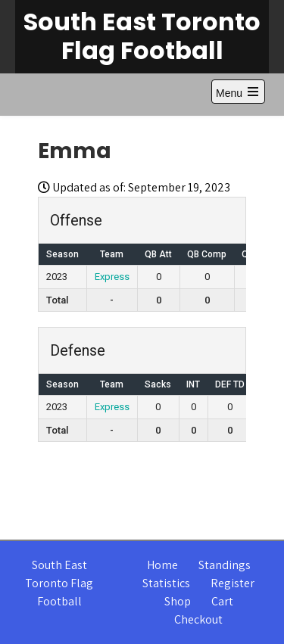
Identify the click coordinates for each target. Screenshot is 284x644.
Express (112, 277)
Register (233, 583)
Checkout (198, 619)
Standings (225, 565)
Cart (222, 601)
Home (162, 565)
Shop (178, 601)
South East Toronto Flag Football (142, 36)
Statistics (166, 583)
